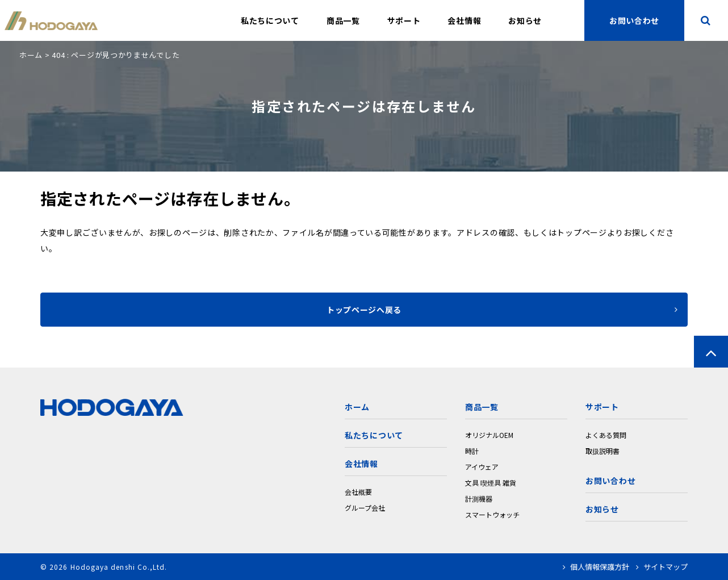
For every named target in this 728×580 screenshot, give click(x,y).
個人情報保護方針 (596, 567)
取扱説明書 (603, 451)
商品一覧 (343, 20)
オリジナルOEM (489, 435)
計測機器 (479, 498)
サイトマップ (662, 567)
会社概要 (358, 492)
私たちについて (270, 20)
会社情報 (464, 20)
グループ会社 (365, 508)
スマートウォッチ (492, 514)
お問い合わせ (610, 481)
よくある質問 (606, 435)
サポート (404, 20)
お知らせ (525, 20)
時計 (472, 451)
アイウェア (482, 467)
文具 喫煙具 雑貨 (491, 483)
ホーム (31, 55)
